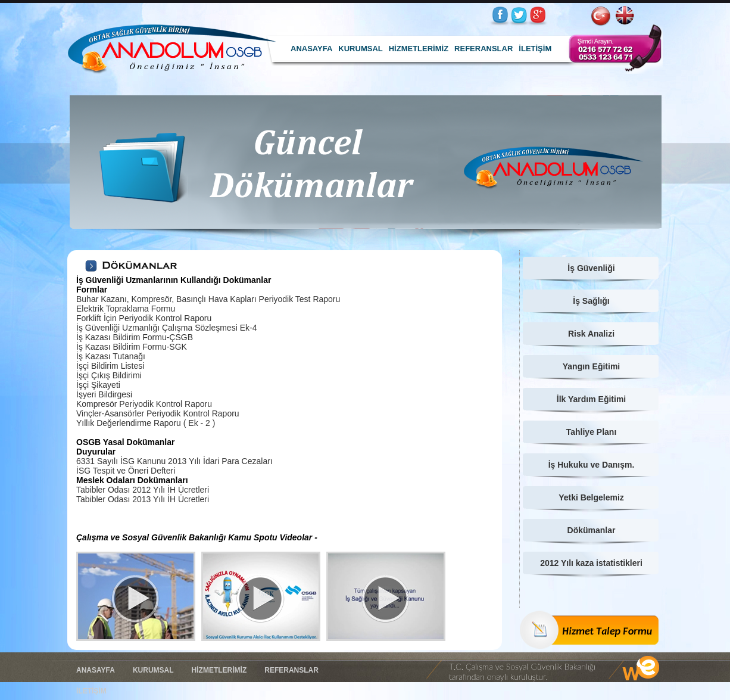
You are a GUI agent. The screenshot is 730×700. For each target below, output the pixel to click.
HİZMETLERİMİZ (419, 49)
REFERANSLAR (483, 49)
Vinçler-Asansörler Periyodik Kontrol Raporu (158, 413)
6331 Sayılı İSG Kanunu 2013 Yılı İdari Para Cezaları (174, 461)
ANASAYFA (311, 49)
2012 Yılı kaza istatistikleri (591, 563)
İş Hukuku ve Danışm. (592, 465)
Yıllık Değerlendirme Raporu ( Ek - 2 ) (146, 423)
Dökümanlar (592, 530)
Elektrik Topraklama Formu (126, 309)
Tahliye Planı (592, 432)
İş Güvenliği (591, 268)
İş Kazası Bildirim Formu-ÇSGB (135, 337)
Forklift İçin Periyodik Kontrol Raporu (144, 318)
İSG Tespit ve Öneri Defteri (126, 471)
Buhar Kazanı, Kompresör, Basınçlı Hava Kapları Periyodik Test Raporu (208, 299)
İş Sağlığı (591, 301)
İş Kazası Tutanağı (111, 356)
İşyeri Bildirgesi (104, 394)
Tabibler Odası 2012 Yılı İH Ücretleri (143, 490)
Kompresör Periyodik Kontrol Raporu (144, 404)
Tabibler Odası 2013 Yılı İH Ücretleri (143, 499)
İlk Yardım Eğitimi (591, 399)
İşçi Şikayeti (98, 385)
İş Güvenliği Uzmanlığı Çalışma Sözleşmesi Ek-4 (166, 328)
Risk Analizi (591, 334)
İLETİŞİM (535, 49)
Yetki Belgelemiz (591, 497)
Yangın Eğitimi (591, 366)
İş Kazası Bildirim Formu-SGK (132, 347)
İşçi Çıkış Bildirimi (109, 375)
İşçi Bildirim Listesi (110, 366)
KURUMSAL (360, 49)
